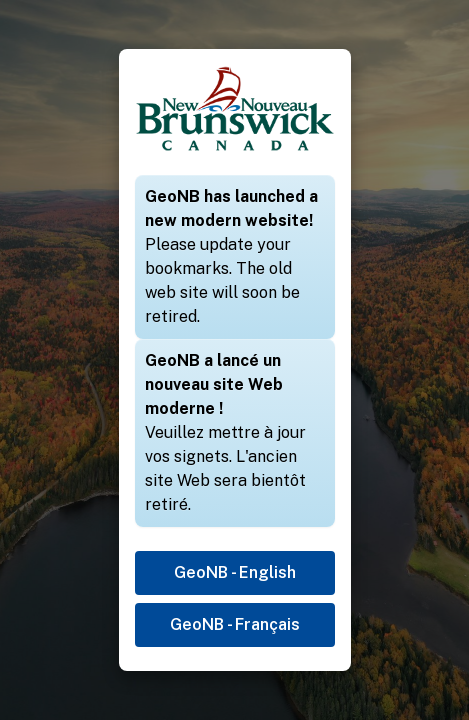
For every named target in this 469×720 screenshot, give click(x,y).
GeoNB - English (235, 572)
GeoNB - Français (235, 624)
